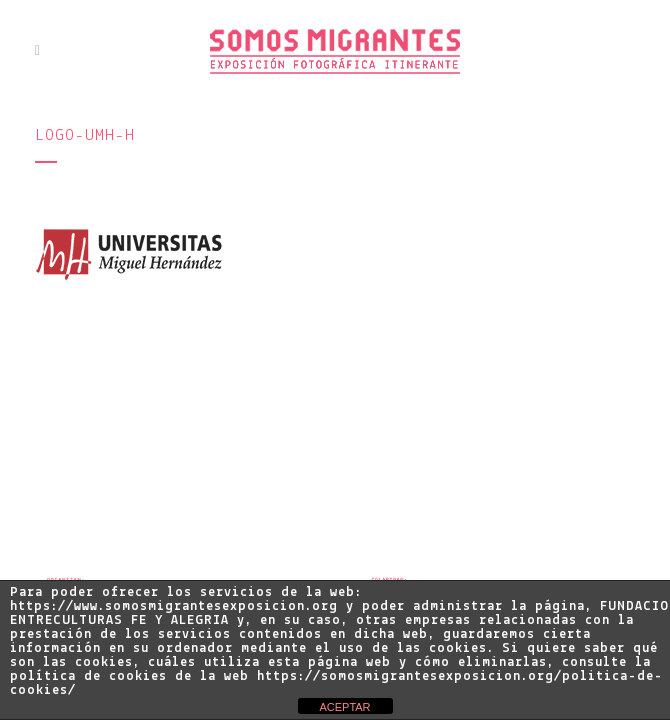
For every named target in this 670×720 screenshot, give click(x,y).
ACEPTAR (344, 707)
